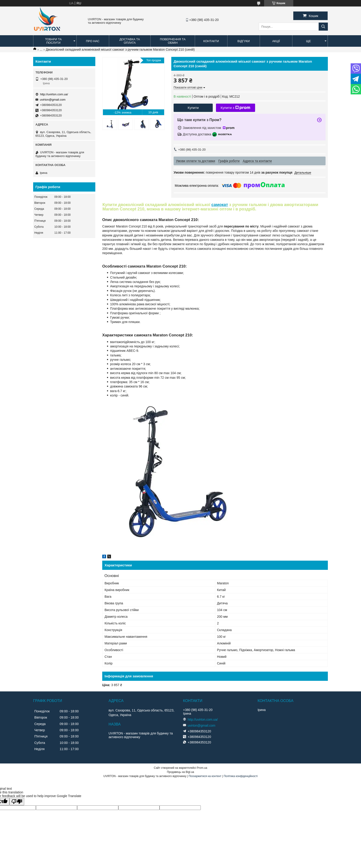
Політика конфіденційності (241, 776)
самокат (220, 205)
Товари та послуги (53, 41)
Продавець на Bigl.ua (180, 772)
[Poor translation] (17, 802)
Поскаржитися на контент (205, 776)
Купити (193, 108)
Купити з (235, 108)
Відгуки (243, 41)
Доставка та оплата (130, 41)
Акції (276, 41)
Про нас (93, 41)
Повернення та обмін (173, 41)
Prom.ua (202, 768)
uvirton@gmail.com (53, 100)
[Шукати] (323, 27)
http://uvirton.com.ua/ (54, 94)
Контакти (211, 41)
